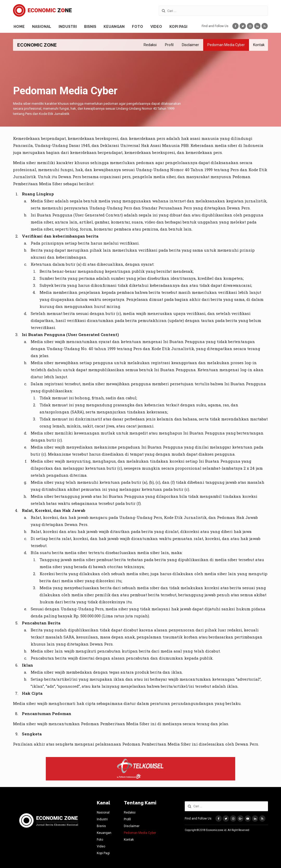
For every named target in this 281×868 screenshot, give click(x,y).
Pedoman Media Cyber (226, 45)
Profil (169, 45)
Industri (68, 27)
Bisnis (90, 27)
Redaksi (150, 45)
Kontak (259, 45)
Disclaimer (190, 45)
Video (156, 27)
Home (19, 27)
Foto (138, 27)
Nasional (42, 27)
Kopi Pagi (178, 27)
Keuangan (114, 27)
